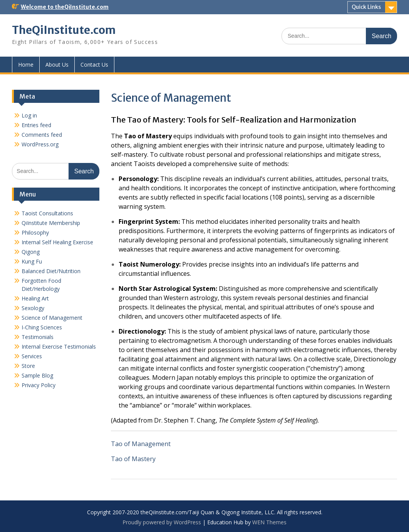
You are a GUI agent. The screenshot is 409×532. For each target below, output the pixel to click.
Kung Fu (32, 261)
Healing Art (35, 298)
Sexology (33, 308)
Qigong (31, 252)
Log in (29, 115)
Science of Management (52, 318)
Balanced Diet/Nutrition (51, 271)
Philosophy (35, 232)
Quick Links (366, 7)
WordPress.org (40, 144)
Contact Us (94, 65)
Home (26, 65)
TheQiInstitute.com (64, 30)
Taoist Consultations (47, 213)
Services (32, 356)
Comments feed (42, 135)
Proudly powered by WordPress (162, 522)
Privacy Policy (39, 385)
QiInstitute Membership (51, 223)
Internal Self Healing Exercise (57, 242)
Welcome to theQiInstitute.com (65, 7)
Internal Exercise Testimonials (59, 347)
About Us (57, 65)
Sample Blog (37, 375)
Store (28, 366)
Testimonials (38, 337)
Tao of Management (141, 444)
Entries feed (36, 125)
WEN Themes (269, 522)
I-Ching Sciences (42, 327)
